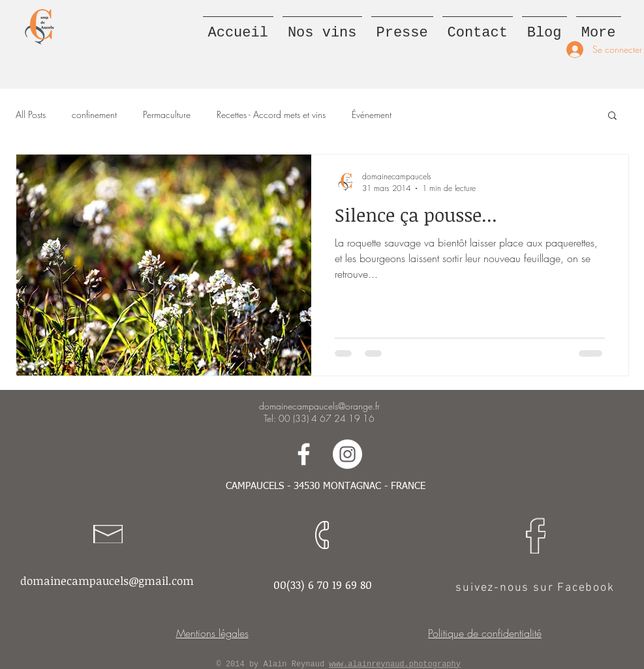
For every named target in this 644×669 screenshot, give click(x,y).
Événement (372, 114)
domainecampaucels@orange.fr (319, 406)
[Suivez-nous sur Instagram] (347, 454)
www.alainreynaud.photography (395, 664)
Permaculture (167, 114)
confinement (94, 114)
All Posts (31, 114)
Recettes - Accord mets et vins (271, 114)
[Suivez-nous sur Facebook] (304, 454)
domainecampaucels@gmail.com (107, 581)
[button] (612, 116)
